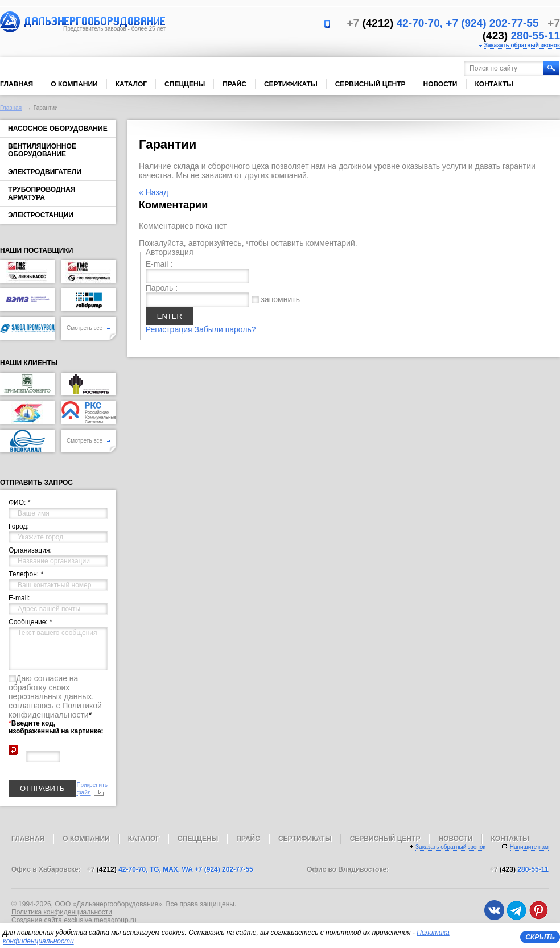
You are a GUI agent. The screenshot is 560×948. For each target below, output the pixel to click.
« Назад (154, 192)
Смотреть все (88, 328)
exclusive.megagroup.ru (100, 920)
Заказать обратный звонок (522, 45)
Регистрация (169, 329)
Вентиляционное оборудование (42, 150)
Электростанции (41, 215)
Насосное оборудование (58, 129)
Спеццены (185, 84)
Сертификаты (291, 84)
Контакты (494, 84)
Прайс (234, 84)
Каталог (131, 84)
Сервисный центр (370, 84)
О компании (74, 84)
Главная (17, 84)
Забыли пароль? (225, 329)
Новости (440, 84)
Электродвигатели (45, 172)
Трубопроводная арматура (42, 193)
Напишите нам (529, 847)
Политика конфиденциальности (62, 912)
